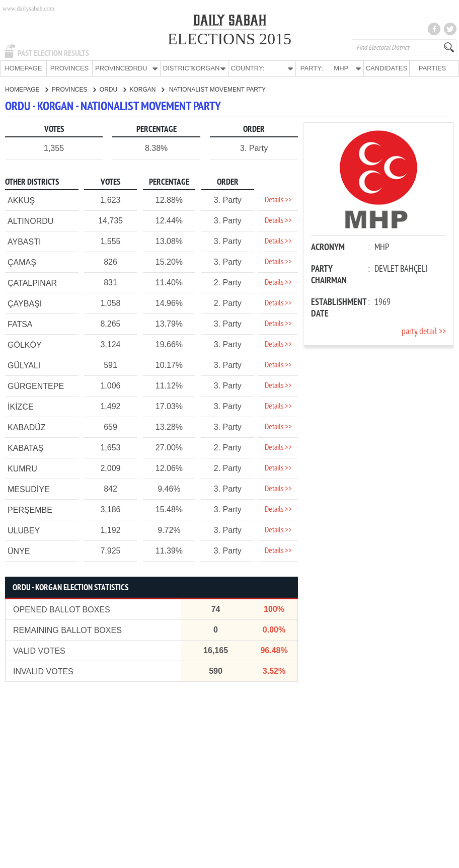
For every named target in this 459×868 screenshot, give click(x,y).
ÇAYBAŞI (25, 303)
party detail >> (424, 331)
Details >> (278, 200)
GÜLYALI (24, 365)
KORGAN (147, 89)
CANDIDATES (387, 68)
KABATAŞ (25, 448)
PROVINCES (70, 68)
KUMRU (22, 468)
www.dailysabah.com (28, 9)
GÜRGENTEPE (36, 386)
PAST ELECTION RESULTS (53, 53)
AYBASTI (24, 241)
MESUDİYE (29, 489)
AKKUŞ (21, 200)
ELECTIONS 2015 (229, 39)
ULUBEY (24, 530)
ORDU (113, 89)
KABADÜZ (27, 427)
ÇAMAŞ (22, 262)
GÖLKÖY (25, 344)
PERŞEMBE (30, 509)
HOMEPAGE (23, 68)
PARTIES (432, 68)
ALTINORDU (30, 221)
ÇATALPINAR (32, 283)
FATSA (20, 324)
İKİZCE (21, 406)
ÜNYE (19, 551)
